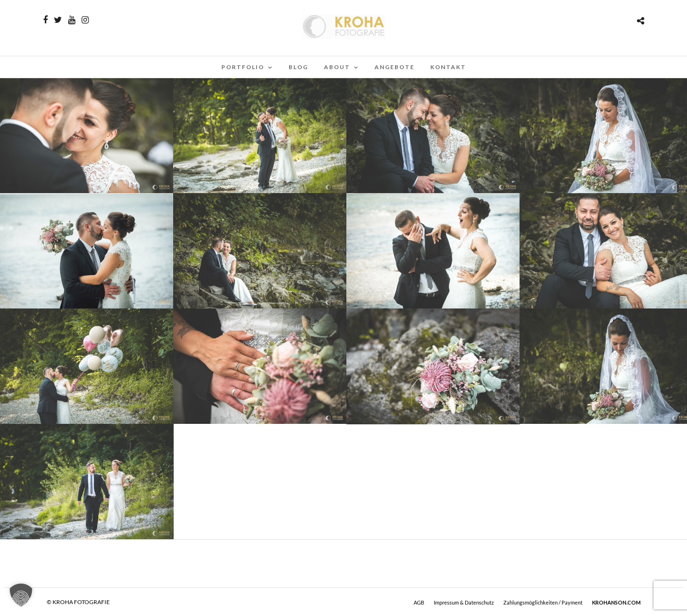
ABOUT (337, 67)
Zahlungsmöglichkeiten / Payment (543, 602)
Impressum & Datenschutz (464, 602)
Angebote (395, 67)
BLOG (298, 67)
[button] (21, 595)
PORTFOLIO (243, 67)
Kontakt (448, 67)
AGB (419, 602)
